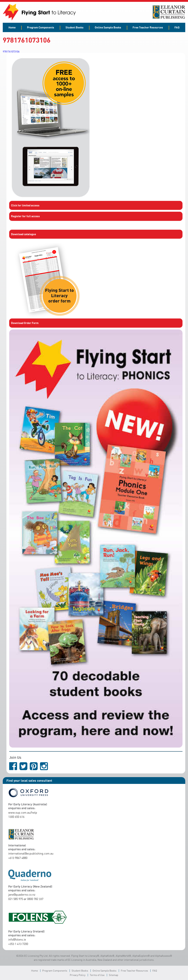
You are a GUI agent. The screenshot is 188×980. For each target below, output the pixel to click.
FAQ (177, 27)
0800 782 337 (35, 899)
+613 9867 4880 (18, 858)
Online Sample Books (108, 27)
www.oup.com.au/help (23, 813)
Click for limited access (25, 205)
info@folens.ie (17, 939)
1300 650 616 (16, 817)
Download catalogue (23, 234)
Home (12, 27)
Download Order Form (25, 323)
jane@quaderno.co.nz (22, 895)
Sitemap (114, 975)
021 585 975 (16, 899)
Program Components (41, 27)
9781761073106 (11, 51)
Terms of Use (97, 975)
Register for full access (25, 216)
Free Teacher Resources (148, 27)
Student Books (75, 27)
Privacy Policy (78, 975)
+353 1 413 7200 (18, 944)
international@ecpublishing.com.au (31, 853)
